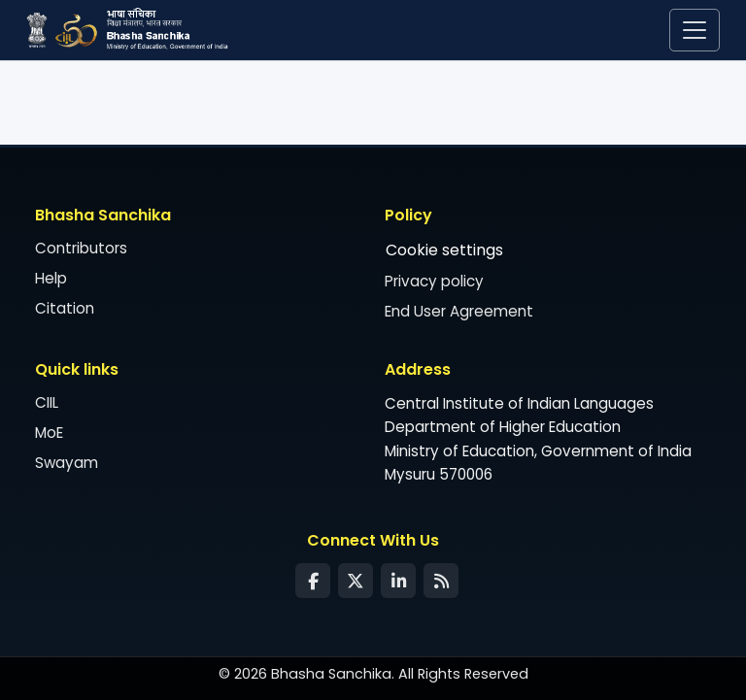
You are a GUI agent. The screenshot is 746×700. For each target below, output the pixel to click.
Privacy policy (434, 281)
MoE (49, 433)
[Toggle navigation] (695, 30)
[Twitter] (356, 581)
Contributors (81, 248)
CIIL (47, 402)
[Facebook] (313, 581)
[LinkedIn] (398, 581)
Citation (65, 308)
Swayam (67, 463)
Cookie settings (444, 250)
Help (51, 278)
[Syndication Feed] (441, 581)
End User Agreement (459, 311)
